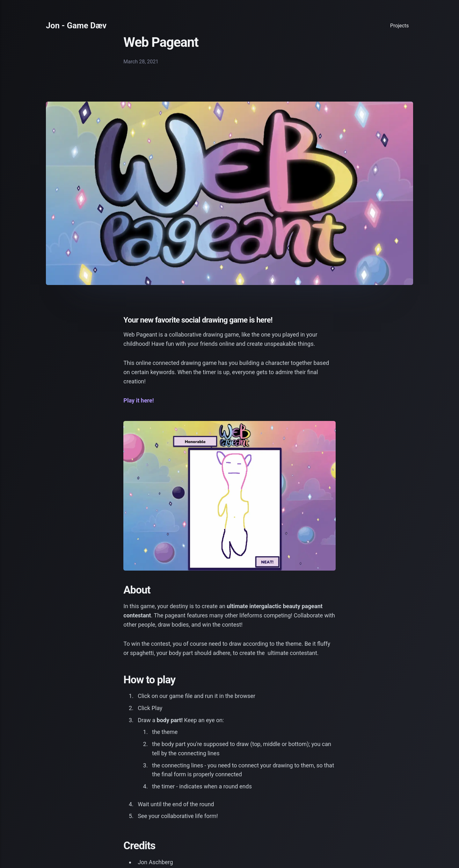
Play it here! (138, 400)
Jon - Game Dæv (76, 26)
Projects (399, 26)
